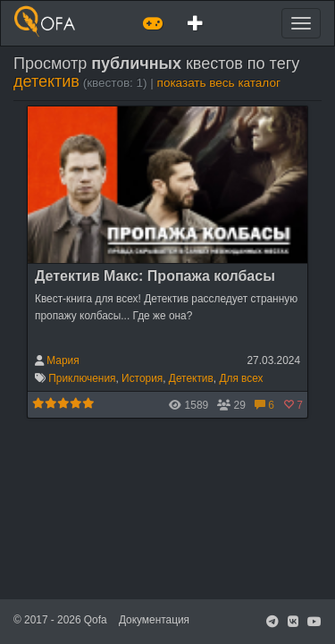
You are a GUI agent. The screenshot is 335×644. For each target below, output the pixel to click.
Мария (63, 360)
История (142, 378)
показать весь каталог (219, 83)
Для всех (241, 378)
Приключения (82, 378)
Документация (154, 620)
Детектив (191, 378)
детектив (46, 81)
